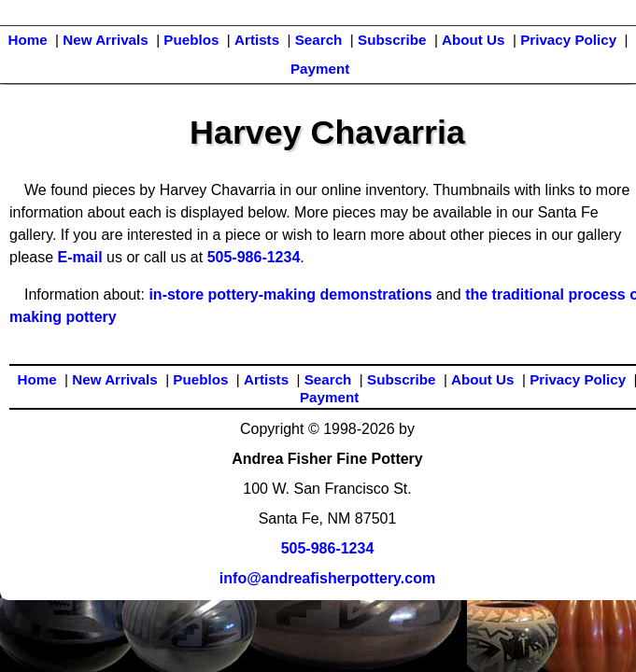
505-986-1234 (254, 257)
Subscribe (392, 40)
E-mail (80, 257)
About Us (473, 40)
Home (27, 40)
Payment (320, 69)
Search (319, 40)
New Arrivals (105, 40)
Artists (257, 40)
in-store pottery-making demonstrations (290, 294)
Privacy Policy (568, 40)
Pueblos (191, 40)
